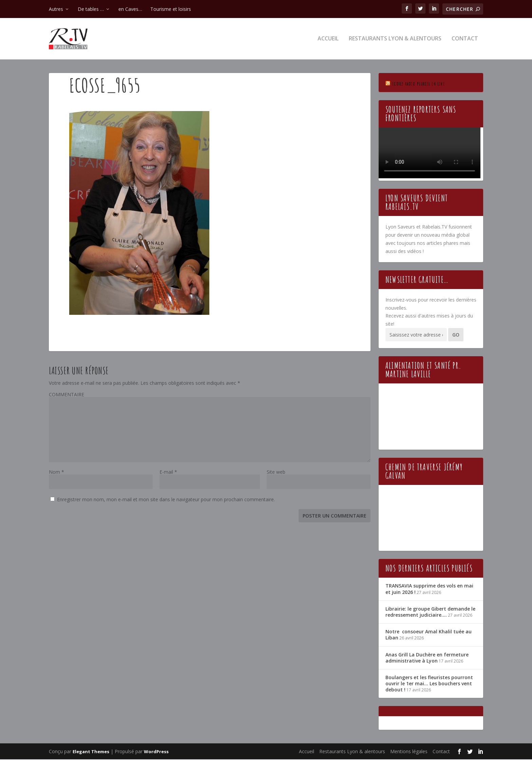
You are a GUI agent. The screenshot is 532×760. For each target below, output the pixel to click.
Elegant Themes (91, 752)
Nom (56, 473)
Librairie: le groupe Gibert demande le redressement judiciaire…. (430, 612)
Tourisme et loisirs (171, 9)
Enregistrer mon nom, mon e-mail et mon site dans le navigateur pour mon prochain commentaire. (166, 500)
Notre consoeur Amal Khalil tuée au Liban (429, 636)
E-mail (168, 473)
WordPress (156, 752)
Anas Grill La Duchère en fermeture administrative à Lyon (427, 658)
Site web (276, 473)
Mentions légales (409, 752)
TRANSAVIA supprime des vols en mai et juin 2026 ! (429, 590)
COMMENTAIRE (66, 395)
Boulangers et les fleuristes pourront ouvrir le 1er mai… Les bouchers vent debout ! (429, 684)
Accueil (328, 40)
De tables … (91, 9)
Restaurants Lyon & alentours (395, 40)
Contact (465, 40)
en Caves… (130, 9)
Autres (56, 9)
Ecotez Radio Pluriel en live (419, 84)
